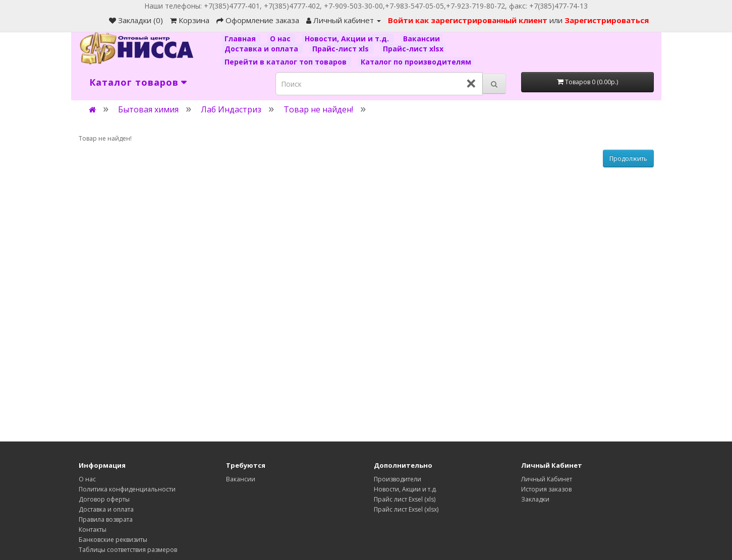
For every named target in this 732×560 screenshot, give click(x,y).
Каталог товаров (134, 82)
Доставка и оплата (262, 49)
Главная (241, 39)
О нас (281, 39)
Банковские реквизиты (113, 540)
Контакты (93, 530)
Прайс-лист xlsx (413, 49)
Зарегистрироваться (607, 20)
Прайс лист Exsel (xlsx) (406, 509)
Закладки (535, 499)
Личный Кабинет (547, 479)
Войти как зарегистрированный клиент (469, 20)
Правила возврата (106, 519)
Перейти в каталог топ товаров (287, 62)
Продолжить (628, 159)
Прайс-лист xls (342, 49)
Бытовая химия (148, 109)
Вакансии (421, 39)
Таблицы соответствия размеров (128, 550)
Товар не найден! (318, 109)
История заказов (546, 489)
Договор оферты (104, 499)
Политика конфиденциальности (127, 489)
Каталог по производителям (416, 62)
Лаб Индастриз (231, 109)
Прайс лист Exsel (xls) (405, 499)
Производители (398, 479)
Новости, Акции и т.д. (348, 39)
